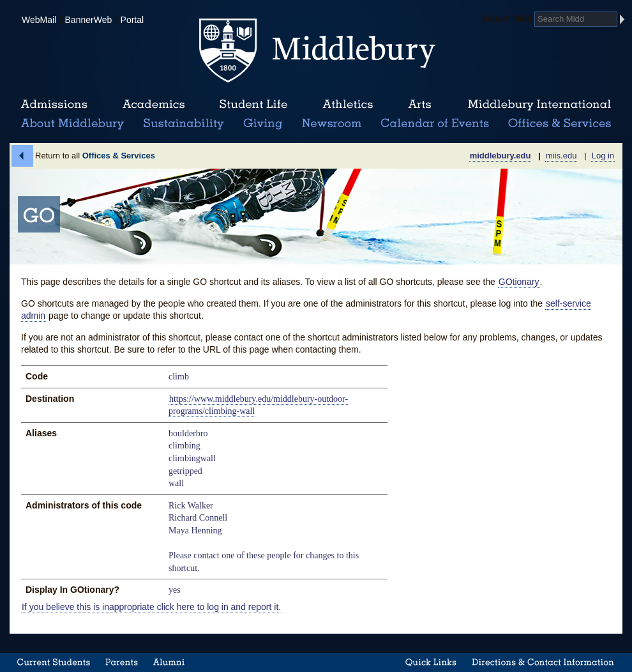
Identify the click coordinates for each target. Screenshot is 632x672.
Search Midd (507, 19)
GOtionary (519, 282)
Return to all (95, 156)
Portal (132, 20)
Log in (603, 156)
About (72, 124)
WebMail (39, 20)
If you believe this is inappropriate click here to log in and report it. (151, 607)
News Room (332, 124)
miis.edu (561, 156)
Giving (261, 124)
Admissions (54, 105)
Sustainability (183, 124)
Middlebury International (539, 105)
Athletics (348, 105)
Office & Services (560, 124)
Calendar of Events (437, 124)
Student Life (253, 105)
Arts (419, 105)
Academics (154, 105)
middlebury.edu (500, 156)
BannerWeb (89, 20)
